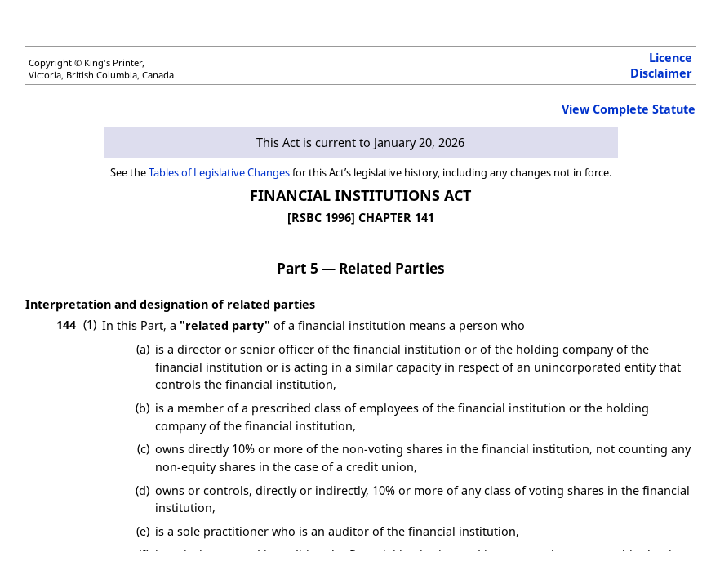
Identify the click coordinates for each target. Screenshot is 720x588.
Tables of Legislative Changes (219, 172)
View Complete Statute (629, 109)
